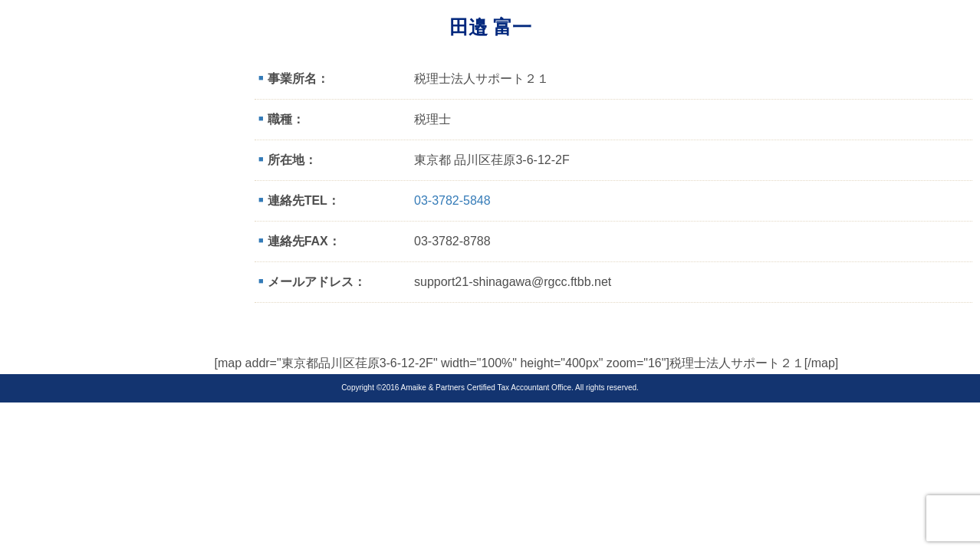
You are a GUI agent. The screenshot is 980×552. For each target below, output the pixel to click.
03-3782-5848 (452, 200)
